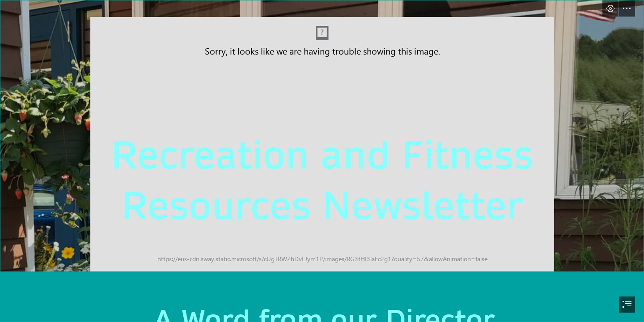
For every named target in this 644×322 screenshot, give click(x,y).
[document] (322, 161)
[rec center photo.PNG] (322, 136)
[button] (610, 8)
